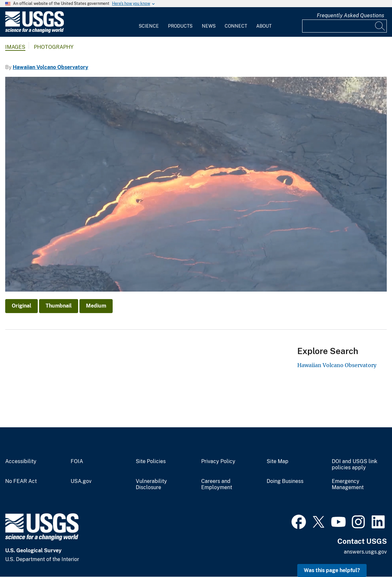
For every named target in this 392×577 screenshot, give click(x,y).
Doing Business (285, 481)
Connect (236, 26)
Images (15, 47)
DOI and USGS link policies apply (355, 465)
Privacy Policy (218, 461)
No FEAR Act (21, 481)
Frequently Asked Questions (350, 15)
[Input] (344, 26)
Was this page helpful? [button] (332, 570)
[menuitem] (149, 22)
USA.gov (81, 481)
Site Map (278, 461)
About (264, 26)
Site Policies (151, 461)
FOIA (77, 461)
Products (180, 26)
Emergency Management (348, 484)
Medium (96, 306)
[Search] (380, 26)
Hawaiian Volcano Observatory (50, 67)
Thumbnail (59, 306)
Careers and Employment (217, 484)
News (209, 26)
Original (21, 306)
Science (149, 26)
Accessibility (21, 461)
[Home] (35, 31)
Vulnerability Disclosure (151, 484)
